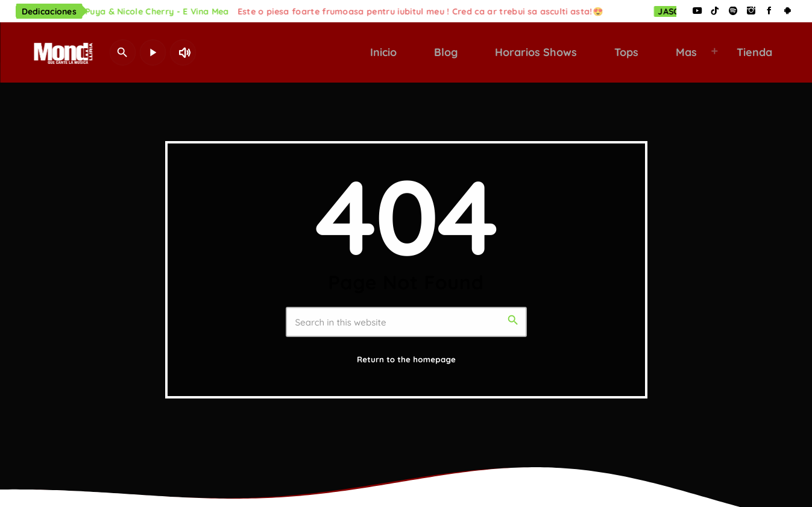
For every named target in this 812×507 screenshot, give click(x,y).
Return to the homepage (406, 360)
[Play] (153, 52)
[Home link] (61, 52)
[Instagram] (751, 11)
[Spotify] (733, 11)
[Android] (787, 11)
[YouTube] (697, 11)
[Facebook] (769, 11)
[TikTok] (715, 11)
